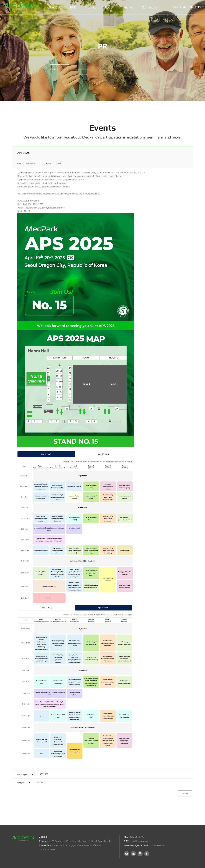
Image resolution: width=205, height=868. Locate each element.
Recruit (110, 7)
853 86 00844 (158, 845)
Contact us (149, 7)
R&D (73, 7)
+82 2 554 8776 (136, 837)
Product (90, 7)
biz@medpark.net (141, 841)
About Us (55, 7)
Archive (128, 7)
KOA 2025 (44, 774)
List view (185, 793)
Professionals (180, 7)
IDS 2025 (40, 782)
